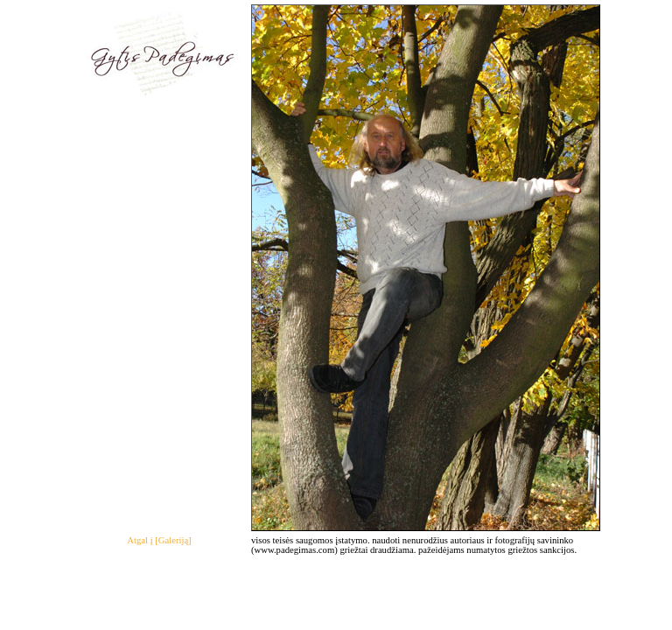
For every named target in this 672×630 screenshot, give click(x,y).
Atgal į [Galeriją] (159, 540)
